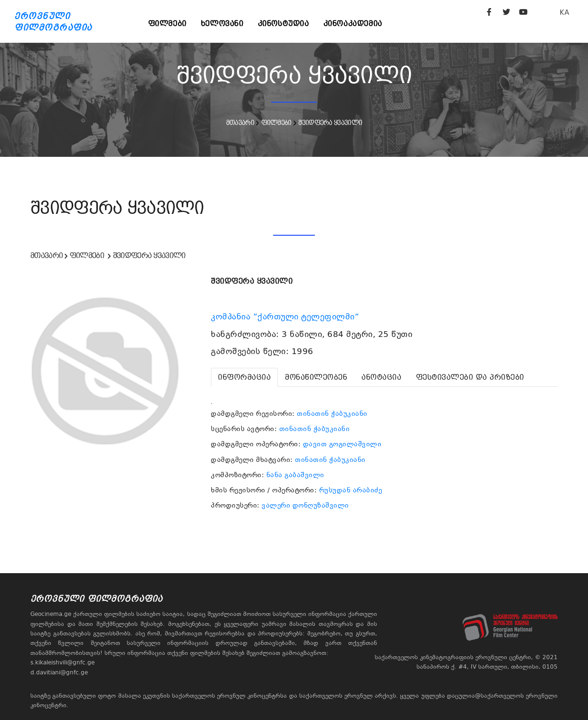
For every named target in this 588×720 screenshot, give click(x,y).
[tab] (244, 377)
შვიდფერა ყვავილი (330, 123)
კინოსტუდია (284, 24)
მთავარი (240, 123)
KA (564, 12)
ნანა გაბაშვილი (295, 475)
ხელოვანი (222, 24)
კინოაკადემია (353, 24)
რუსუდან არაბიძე (351, 490)
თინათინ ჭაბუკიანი (332, 413)
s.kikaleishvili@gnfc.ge (62, 662)
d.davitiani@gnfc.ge (59, 672)
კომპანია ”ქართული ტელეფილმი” (286, 317)
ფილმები (167, 24)
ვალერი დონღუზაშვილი (305, 505)
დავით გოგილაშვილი (342, 444)
